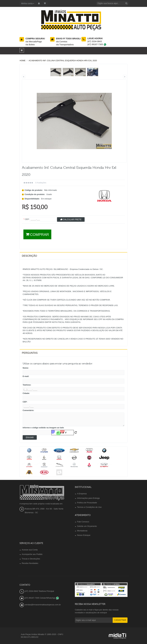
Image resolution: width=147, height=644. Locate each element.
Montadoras (82, 531)
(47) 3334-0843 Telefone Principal (39, 591)
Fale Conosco (83, 522)
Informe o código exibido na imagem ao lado (43, 428)
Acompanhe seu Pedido (32, 554)
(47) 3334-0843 (95, 41)
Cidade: (26, 393)
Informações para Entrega (88, 498)
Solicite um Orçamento (87, 526)
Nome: (26, 368)
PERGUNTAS (30, 353)
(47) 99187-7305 (97, 44)
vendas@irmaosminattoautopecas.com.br (43, 605)
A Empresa (82, 494)
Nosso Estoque (84, 535)
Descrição (29, 256)
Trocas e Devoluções (31, 559)
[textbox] (110, 3)
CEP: (25, 402)
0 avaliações (41, 183)
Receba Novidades (30, 563)
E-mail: (26, 376)
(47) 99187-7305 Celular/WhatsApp (42, 598)
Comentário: (28, 410)
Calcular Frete (71, 219)
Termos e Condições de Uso (89, 507)
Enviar (30, 437)
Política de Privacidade (87, 503)
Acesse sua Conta (30, 550)
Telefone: (27, 385)
